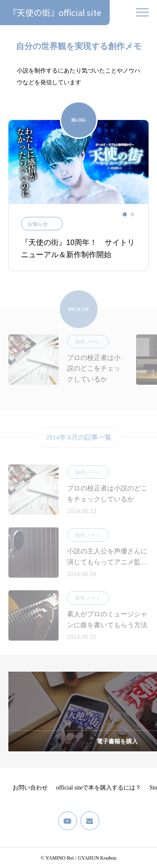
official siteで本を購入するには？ (99, 788)
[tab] (125, 214)
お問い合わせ (30, 788)
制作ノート (88, 346)
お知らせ (38, 224)
